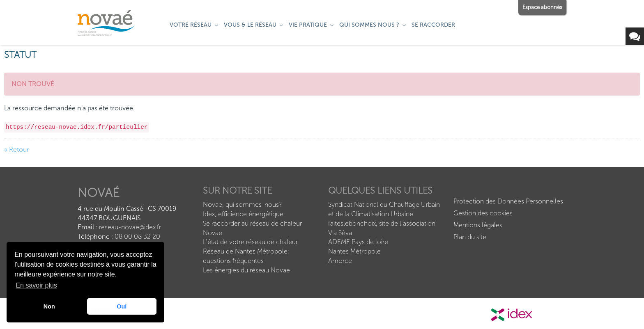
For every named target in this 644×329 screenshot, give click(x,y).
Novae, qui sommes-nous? (242, 204)
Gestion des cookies (483, 213)
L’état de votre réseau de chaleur (250, 242)
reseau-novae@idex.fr (129, 227)
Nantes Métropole (354, 251)
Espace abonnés (542, 7)
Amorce (340, 261)
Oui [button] (122, 306)
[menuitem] (195, 25)
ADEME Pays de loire (358, 242)
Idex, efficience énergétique (243, 214)
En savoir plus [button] (36, 285)
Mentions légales (478, 225)
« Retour (17, 150)
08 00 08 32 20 (137, 236)
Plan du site (470, 237)
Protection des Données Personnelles (508, 201)
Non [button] (49, 306)
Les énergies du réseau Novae (246, 270)
